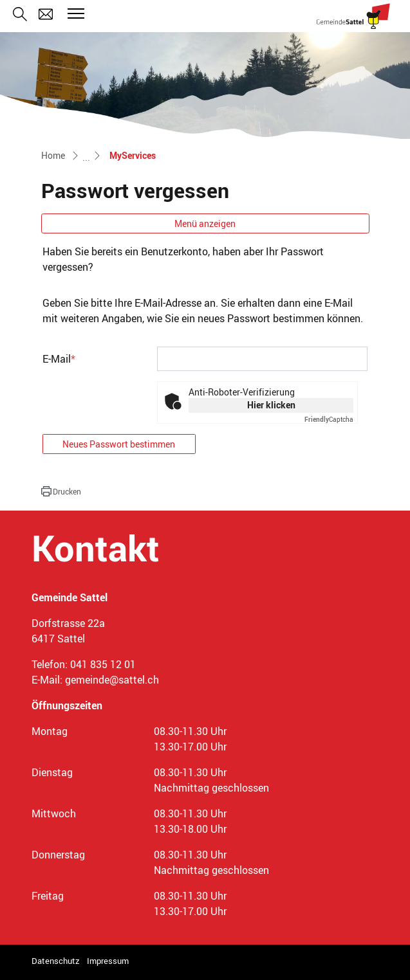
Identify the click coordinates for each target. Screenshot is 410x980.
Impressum (108, 961)
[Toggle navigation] (74, 14)
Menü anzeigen (205, 223)
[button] (61, 491)
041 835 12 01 (103, 664)
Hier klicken (271, 405)
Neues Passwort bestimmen (119, 444)
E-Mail (59, 359)
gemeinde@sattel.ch (112, 680)
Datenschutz (56, 961)
